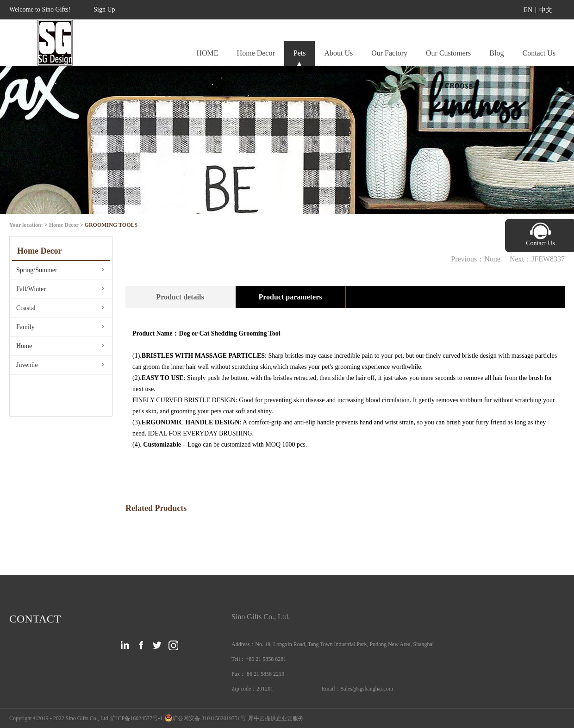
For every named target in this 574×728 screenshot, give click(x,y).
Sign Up (104, 9)
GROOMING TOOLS (111, 225)
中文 (546, 10)
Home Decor (64, 225)
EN (528, 10)
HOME (207, 53)
